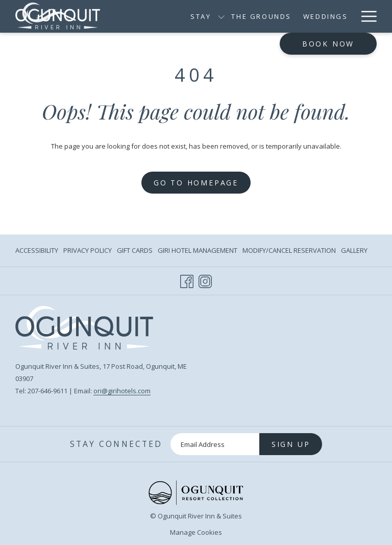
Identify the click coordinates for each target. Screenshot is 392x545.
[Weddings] (325, 16)
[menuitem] (38, 251)
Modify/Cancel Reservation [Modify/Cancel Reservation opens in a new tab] (289, 252)
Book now (328, 44)
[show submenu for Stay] (221, 16)
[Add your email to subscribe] (215, 444)
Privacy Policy (88, 250)
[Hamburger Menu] (365, 16)
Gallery (354, 250)
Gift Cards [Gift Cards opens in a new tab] (135, 252)
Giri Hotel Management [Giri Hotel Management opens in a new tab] (198, 252)
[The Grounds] (261, 16)
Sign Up (291, 444)
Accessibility (37, 250)
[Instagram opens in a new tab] (205, 280)
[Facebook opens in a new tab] (187, 280)
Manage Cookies (196, 532)
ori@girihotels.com (122, 391)
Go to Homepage (196, 183)
